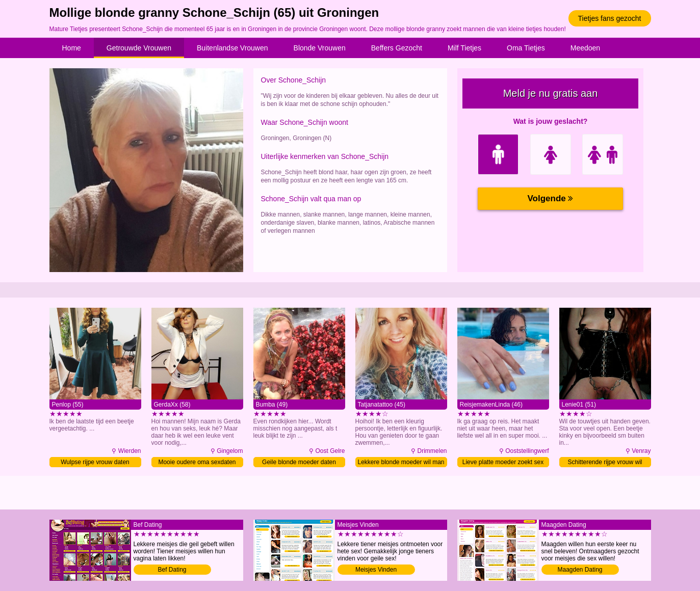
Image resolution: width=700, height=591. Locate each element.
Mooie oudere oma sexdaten (197, 462)
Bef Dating (172, 570)
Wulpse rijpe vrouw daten (95, 462)
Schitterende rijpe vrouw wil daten (605, 463)
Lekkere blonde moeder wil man (401, 462)
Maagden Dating (580, 570)
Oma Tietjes (526, 48)
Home (72, 48)
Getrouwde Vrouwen (139, 48)
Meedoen (585, 48)
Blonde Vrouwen (320, 48)
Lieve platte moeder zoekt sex (503, 462)
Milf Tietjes (464, 48)
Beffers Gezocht (397, 48)
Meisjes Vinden (376, 570)
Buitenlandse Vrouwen (232, 48)
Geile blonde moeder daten (299, 462)
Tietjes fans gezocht (610, 18)
